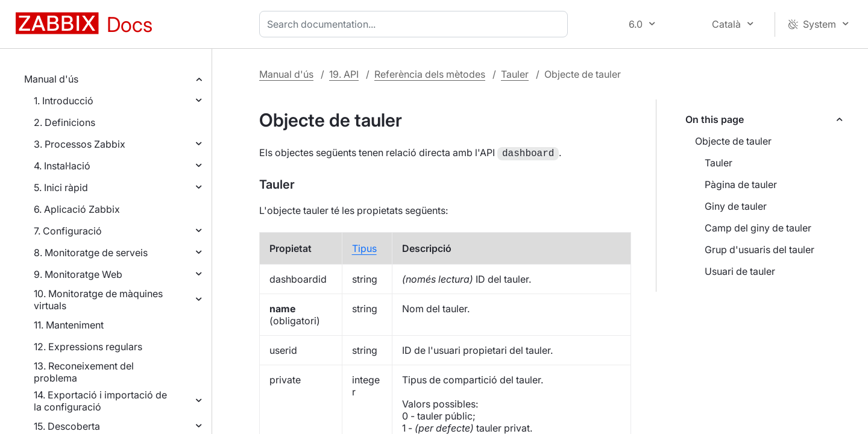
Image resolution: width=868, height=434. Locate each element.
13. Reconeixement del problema (84, 372)
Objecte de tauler (733, 141)
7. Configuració (68, 231)
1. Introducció (64, 101)
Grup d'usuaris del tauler (759, 250)
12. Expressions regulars (88, 347)
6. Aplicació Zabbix (77, 209)
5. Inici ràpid (61, 187)
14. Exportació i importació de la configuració (100, 401)
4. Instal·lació (62, 166)
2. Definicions (64, 122)
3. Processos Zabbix (80, 144)
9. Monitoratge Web (78, 274)
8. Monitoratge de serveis (91, 253)
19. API (344, 74)
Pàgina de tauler (741, 184)
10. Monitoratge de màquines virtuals (98, 300)
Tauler (515, 74)
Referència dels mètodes (430, 74)
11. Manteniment (69, 325)
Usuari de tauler (740, 271)
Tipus (364, 247)
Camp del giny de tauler (758, 228)
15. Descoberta (67, 426)
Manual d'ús (51, 79)
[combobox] (416, 24)
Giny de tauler (736, 206)
